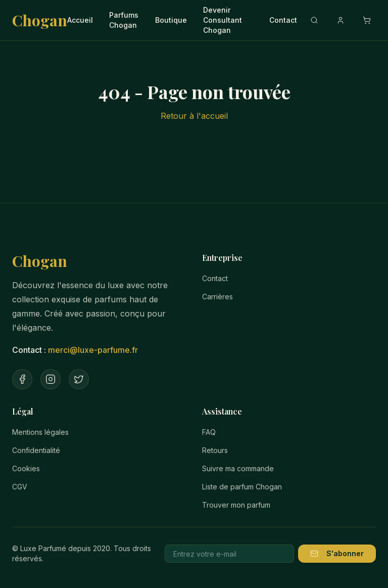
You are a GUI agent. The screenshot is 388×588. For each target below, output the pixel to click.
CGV (20, 487)
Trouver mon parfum (236, 505)
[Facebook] (22, 379)
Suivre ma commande (238, 468)
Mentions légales (40, 432)
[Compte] (341, 20)
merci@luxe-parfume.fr (93, 350)
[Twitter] (79, 379)
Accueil (80, 20)
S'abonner (337, 553)
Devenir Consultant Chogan (223, 20)
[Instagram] (51, 379)
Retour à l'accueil (194, 116)
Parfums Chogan (124, 20)
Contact (283, 20)
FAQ (209, 432)
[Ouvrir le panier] (367, 20)
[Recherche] (314, 20)
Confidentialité (36, 450)
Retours (215, 450)
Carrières (217, 297)
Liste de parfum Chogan (242, 487)
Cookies (26, 468)
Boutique (171, 20)
